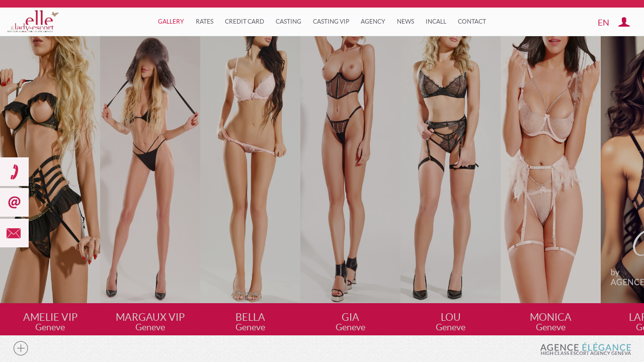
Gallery (171, 21)
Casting (289, 21)
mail (14, 233)
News (406, 21)
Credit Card (245, 21)
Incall (436, 21)
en (603, 22)
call (14, 172)
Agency (373, 21)
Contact (472, 21)
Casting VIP (331, 21)
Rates (205, 21)
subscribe (14, 202)
